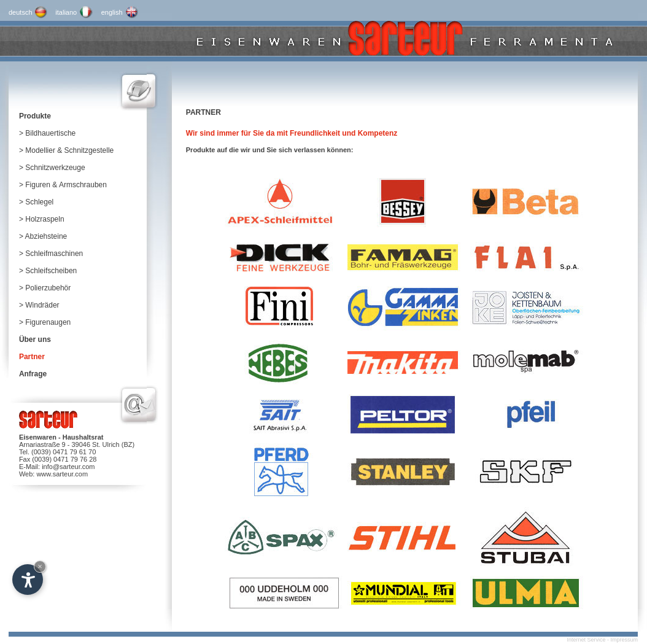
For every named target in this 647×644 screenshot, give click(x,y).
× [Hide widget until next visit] (40, 566)
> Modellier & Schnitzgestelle (66, 150)
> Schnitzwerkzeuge (52, 168)
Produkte (35, 116)
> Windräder (39, 305)
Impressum (624, 640)
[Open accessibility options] (28, 580)
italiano (66, 12)
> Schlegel (36, 202)
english (112, 12)
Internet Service (586, 640)
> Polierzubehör (45, 288)
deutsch (21, 12)
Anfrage (33, 374)
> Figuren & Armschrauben (63, 185)
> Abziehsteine (43, 236)
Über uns (35, 339)
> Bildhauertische (47, 133)
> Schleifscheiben (48, 271)
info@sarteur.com (68, 467)
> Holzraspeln (42, 219)
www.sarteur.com (62, 474)
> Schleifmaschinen (51, 254)
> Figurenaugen (45, 322)
